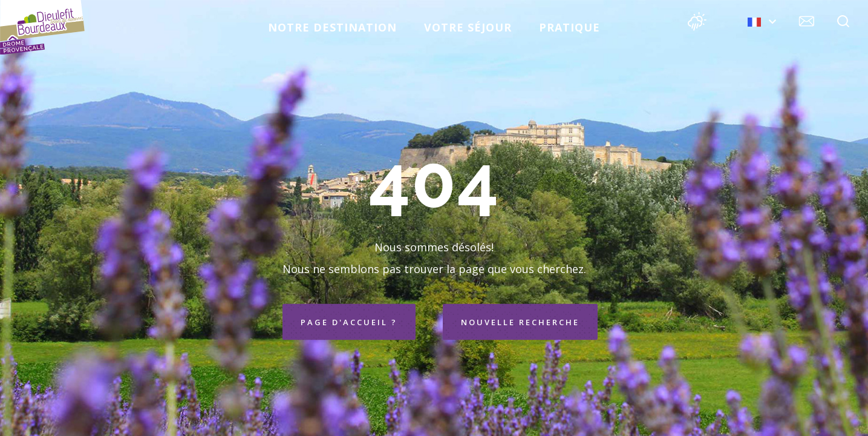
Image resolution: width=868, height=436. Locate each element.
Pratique (569, 27)
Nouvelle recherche (520, 322)
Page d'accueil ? (349, 322)
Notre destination (332, 27)
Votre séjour (468, 27)
